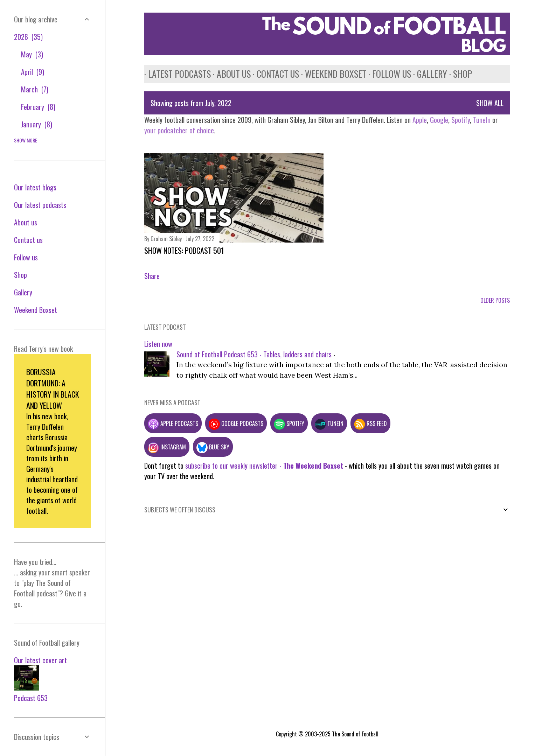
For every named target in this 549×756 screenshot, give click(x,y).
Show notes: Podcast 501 (184, 250)
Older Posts (495, 300)
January (37, 124)
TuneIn (482, 120)
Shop (459, 74)
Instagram (167, 447)
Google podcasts (236, 423)
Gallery (428, 74)
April (33, 72)
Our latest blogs (35, 187)
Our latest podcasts (40, 205)
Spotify (461, 120)
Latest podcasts (176, 74)
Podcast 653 (31, 698)
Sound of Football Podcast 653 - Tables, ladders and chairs (254, 354)
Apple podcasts (173, 423)
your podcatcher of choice (179, 130)
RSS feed (370, 423)
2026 (28, 37)
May (32, 54)
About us (230, 74)
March (35, 89)
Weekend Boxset (332, 74)
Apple (420, 120)
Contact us (274, 74)
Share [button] (152, 276)
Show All (490, 103)
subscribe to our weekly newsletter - (264, 465)
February (38, 107)
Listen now (158, 344)
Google (438, 120)
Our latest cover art (40, 660)
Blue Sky (213, 447)
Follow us (388, 74)
